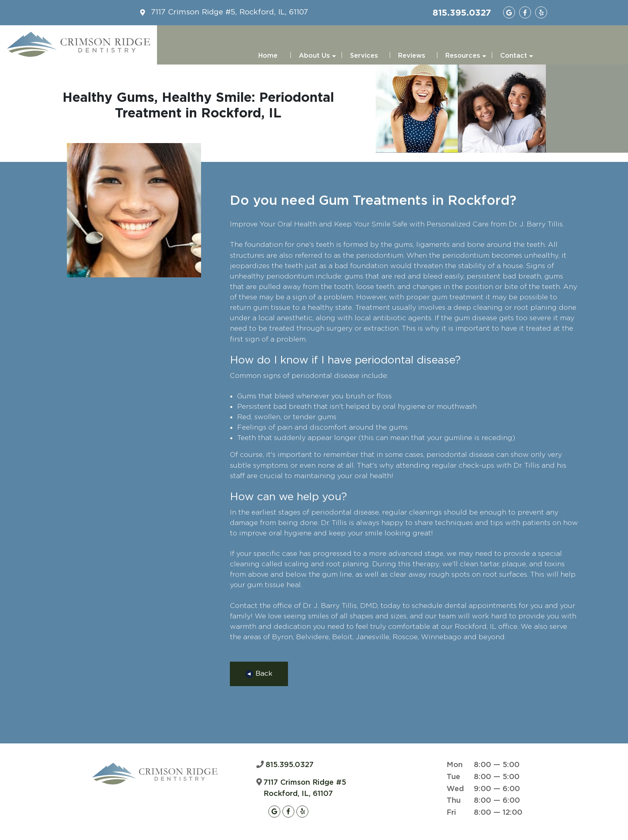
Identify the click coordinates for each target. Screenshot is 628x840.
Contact (517, 59)
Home (268, 56)
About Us (317, 59)
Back (259, 674)
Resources (466, 59)
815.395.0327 (462, 12)
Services (364, 56)
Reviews (412, 56)
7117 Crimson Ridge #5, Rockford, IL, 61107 (229, 12)
